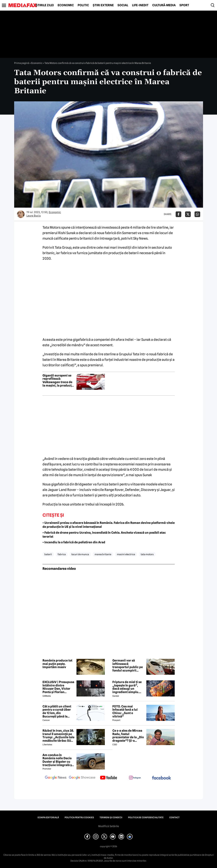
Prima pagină (22, 63)
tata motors (147, 554)
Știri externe (103, 5)
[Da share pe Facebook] (178, 214)
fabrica (62, 554)
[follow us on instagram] (135, 778)
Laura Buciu (34, 216)
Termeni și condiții (111, 818)
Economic (66, 5)
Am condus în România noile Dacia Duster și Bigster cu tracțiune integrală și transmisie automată (58, 760)
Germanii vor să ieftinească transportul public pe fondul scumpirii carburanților (128, 665)
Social (123, 5)
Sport (184, 5)
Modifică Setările (109, 826)
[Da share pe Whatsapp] (197, 214)
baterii (48, 554)
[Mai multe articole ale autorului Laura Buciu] (21, 214)
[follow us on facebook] (161, 778)
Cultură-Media (164, 5)
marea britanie (103, 554)
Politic (83, 5)
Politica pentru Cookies (79, 818)
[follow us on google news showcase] (82, 778)
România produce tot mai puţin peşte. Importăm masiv (57, 664)
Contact (174, 818)
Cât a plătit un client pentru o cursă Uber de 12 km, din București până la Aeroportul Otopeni (57, 711)
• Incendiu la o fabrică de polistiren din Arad (74, 542)
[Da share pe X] (188, 214)
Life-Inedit (140, 5)
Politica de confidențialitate (146, 818)
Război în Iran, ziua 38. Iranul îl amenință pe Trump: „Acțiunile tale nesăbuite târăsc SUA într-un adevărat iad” (58, 736)
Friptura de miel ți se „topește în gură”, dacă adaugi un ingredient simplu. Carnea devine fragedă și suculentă (127, 687)
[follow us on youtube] (109, 778)
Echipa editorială (48, 818)
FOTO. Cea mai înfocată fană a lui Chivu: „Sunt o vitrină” (125, 711)
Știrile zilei (45, 5)
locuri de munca (80, 554)
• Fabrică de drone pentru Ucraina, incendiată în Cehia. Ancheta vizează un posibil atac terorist (104, 535)
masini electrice (126, 554)
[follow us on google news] (56, 778)
